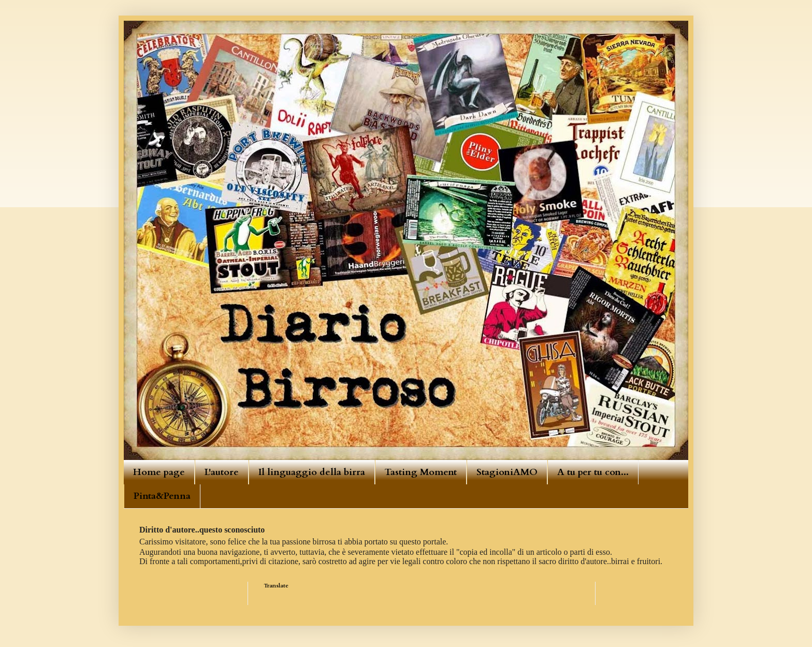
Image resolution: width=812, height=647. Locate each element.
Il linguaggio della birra (312, 472)
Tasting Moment (421, 472)
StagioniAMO (507, 472)
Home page (159, 472)
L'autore (222, 472)
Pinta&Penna (162, 496)
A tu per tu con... (593, 472)
